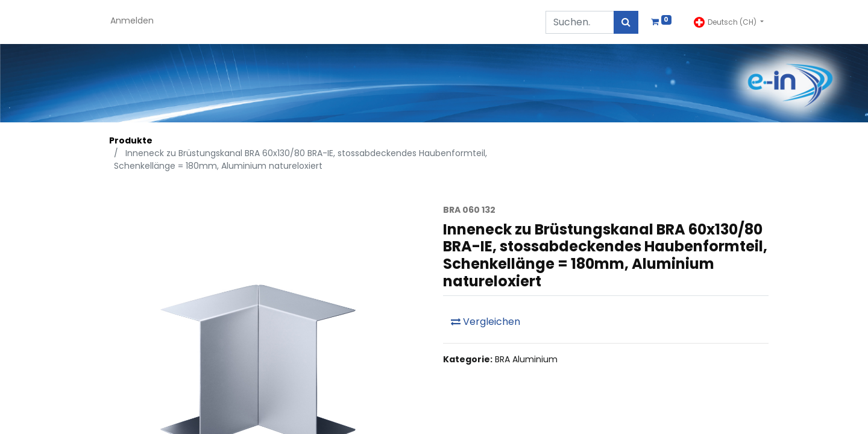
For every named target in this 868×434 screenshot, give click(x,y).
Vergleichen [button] (486, 322)
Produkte (131, 140)
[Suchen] (626, 22)
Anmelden (132, 20)
